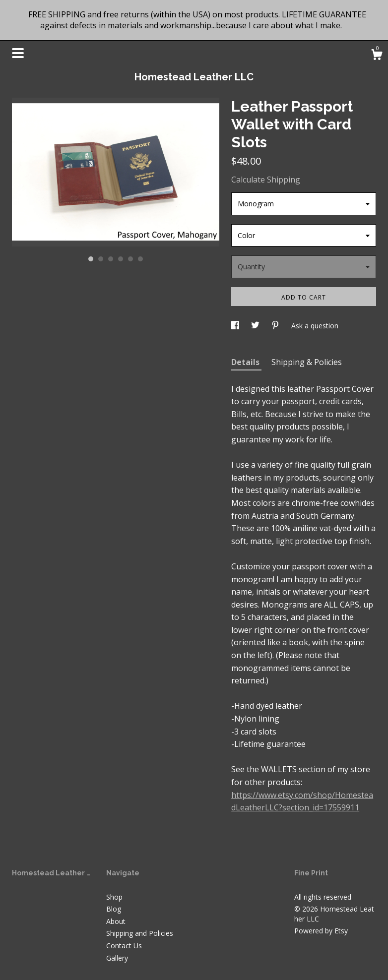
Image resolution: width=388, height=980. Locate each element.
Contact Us (124, 946)
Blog (114, 909)
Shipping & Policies (307, 362)
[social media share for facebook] (236, 326)
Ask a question (315, 326)
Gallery (117, 958)
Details (246, 362)
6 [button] (140, 259)
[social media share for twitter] (256, 326)
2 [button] (101, 259)
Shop (114, 897)
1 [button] (91, 259)
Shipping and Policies (140, 933)
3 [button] (111, 259)
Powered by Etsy (321, 931)
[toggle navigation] (18, 53)
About (116, 921)
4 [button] (121, 259)
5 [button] (130, 259)
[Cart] (377, 56)
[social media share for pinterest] (276, 326)
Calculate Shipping (266, 180)
